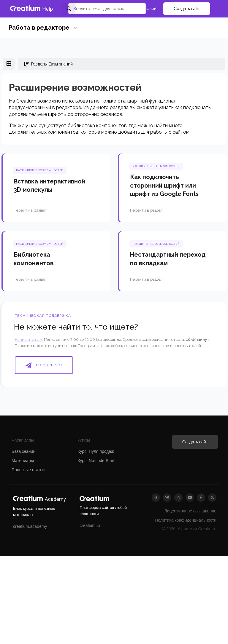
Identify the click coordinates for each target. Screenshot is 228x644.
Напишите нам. (29, 339)
